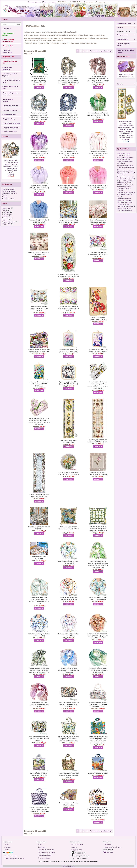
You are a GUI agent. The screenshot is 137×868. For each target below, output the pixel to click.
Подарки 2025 (6, 224)
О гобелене (6, 212)
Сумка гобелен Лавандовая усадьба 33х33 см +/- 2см (39, 774)
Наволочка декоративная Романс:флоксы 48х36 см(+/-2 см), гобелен (98, 254)
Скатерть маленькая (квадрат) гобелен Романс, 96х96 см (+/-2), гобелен (68, 309)
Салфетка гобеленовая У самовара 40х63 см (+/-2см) (98, 318)
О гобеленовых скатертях (46, 850)
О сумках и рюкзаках (9, 222)
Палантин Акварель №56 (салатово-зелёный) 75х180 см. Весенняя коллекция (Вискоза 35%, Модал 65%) (98, 564)
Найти (18, 24)
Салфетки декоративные (7, 51)
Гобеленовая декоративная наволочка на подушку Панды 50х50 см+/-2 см (126, 208)
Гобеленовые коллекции (11, 123)
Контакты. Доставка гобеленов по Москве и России (9, 193)
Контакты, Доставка (126, 23)
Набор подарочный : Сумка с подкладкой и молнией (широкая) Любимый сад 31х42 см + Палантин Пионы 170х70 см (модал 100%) (11, 168)
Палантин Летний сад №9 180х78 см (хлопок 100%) (68, 635)
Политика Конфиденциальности (15, 859)
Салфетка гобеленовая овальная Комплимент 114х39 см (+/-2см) (69, 275)
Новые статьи (6, 208)
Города (4, 197)
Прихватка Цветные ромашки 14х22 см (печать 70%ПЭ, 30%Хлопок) (39, 384)
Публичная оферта (44, 858)
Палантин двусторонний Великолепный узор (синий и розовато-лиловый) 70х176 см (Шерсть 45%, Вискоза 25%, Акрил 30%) (68, 117)
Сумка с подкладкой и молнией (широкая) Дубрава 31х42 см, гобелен (69, 775)
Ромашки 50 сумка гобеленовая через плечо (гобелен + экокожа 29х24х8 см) (39, 739)
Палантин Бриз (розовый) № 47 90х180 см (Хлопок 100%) (98, 187)
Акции (4, 210)
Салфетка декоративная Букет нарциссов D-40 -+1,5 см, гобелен (69, 474)
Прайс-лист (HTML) (8, 199)
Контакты (31, 2)
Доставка (39, 2)
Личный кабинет (126, 39)
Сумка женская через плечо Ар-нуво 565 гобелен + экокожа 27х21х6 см (69, 704)
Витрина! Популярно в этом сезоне (10, 94)
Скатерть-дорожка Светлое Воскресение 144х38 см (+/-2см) (98, 441)
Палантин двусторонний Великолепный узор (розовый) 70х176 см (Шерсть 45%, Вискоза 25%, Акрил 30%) (98, 80)
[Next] (87, 51)
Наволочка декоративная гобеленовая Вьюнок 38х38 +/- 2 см (69, 529)
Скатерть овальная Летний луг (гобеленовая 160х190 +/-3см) (69, 221)
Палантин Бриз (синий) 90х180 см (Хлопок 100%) (39, 221)
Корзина (126, 28)
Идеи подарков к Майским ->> (8, 34)
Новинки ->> (7, 29)
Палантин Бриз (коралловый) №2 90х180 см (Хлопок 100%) (68, 187)
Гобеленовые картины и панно (11, 81)
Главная (5, 19)
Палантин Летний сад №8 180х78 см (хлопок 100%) (39, 635)
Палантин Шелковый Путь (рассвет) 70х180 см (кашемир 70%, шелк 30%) (98, 153)
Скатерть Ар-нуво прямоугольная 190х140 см (39, 528)
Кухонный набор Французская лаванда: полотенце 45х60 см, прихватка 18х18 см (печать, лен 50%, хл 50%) (39, 421)
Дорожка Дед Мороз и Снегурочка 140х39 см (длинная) (124, 189)
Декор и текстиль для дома (10, 88)
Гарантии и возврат (8, 189)
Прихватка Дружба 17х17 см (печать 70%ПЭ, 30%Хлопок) (68, 383)
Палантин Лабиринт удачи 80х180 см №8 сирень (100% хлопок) (39, 704)
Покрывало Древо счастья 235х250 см (39, 558)
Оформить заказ (126, 35)
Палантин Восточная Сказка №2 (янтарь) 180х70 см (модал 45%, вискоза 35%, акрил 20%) (98, 636)
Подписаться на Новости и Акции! (126, 51)
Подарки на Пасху (9, 119)
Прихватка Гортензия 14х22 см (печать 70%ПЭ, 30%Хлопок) (98, 351)
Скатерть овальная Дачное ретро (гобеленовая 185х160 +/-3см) (39, 351)
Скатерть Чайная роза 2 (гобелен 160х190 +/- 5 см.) (39, 253)
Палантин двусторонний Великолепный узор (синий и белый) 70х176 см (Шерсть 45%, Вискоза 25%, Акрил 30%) (39, 116)
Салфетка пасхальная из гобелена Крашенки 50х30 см (126, 167)
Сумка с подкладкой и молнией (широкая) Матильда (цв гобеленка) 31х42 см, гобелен (39, 809)
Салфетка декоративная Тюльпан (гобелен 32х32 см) (98, 474)
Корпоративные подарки (8, 100)
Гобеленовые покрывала (7, 68)
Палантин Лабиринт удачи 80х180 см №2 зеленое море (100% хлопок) (98, 670)
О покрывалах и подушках (46, 853)
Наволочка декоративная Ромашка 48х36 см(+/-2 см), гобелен (39, 309)
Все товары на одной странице (101, 51)
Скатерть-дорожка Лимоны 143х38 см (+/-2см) (68, 441)
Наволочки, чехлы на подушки (10, 75)
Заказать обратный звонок (124, 45)
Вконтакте (108, 852)
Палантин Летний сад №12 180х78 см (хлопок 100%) (98, 598)
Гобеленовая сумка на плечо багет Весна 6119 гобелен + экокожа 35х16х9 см (98, 704)
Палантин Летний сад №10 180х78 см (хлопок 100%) (68, 598)
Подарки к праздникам (10, 128)
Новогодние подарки (10, 110)
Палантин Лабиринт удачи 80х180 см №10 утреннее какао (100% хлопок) (69, 670)
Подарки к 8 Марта (9, 114)
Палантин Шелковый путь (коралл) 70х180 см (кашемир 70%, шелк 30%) (68, 153)
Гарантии (46, 2)
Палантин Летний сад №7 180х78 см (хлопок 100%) (68, 562)
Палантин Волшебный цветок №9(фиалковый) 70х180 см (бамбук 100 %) (39, 153)
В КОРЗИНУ (39, 87)
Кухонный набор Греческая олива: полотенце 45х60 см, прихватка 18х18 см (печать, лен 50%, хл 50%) (98, 385)
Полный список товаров (10, 131)
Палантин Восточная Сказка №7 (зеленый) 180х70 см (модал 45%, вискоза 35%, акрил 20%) (39, 670)
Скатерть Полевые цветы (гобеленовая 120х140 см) (98, 221)
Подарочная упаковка (10, 106)
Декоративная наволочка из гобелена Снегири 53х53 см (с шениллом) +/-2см (126, 179)
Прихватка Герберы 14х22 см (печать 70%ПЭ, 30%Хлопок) (68, 351)
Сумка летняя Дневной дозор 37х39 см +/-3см (68, 804)
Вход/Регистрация (77, 844)
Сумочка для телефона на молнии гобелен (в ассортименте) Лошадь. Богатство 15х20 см (39, 80)
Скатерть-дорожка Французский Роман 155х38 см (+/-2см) (39, 496)
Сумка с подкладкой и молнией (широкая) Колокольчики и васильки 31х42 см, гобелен (69, 739)
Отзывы (53, 2)
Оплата (7, 850)
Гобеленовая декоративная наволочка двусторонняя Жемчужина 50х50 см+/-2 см (98, 529)
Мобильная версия (68, 866)
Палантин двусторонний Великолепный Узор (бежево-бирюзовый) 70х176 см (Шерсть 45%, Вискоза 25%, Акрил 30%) (68, 80)
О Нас (6, 844)
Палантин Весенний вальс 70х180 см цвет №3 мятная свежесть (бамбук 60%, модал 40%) (39, 601)
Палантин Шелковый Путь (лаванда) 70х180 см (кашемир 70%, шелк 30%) (39, 188)
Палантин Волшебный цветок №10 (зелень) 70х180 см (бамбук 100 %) (98, 115)
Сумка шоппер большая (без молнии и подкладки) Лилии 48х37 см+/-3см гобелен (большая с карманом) (98, 740)
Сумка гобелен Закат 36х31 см (98, 773)
